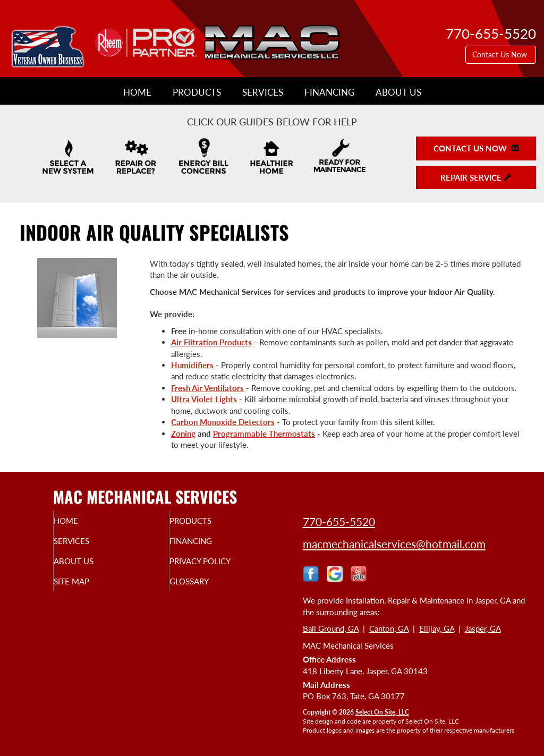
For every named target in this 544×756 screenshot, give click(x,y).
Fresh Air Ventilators (207, 388)
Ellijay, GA (437, 628)
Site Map (91, 589)
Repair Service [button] (476, 177)
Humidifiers (192, 365)
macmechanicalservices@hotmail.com (394, 544)
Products (197, 92)
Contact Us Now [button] (501, 54)
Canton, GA (389, 628)
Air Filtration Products (211, 342)
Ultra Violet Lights (204, 399)
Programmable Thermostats (264, 434)
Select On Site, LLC (382, 712)
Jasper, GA (483, 628)
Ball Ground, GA (331, 628)
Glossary (209, 589)
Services (263, 92)
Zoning (183, 434)
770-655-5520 (339, 521)
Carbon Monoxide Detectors (223, 422)
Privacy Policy (222, 566)
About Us (398, 92)
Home (137, 92)
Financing (329, 92)
